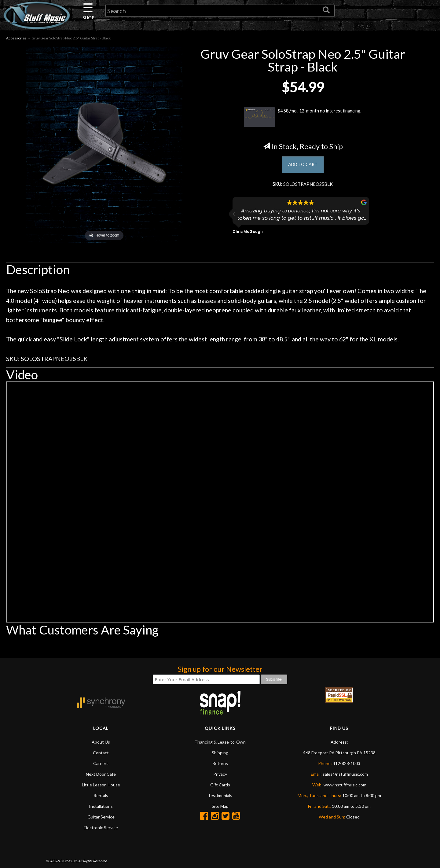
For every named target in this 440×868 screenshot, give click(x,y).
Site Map (220, 807)
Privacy (220, 775)
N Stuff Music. (67, 862)
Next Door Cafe (101, 775)
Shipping (220, 754)
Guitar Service (101, 818)
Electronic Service (101, 828)
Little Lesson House (101, 786)
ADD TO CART (303, 167)
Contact (101, 754)
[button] (234, 219)
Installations (101, 807)
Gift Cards (220, 786)
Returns (220, 764)
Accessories (16, 39)
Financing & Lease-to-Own (220, 743)
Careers (101, 764)
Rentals (101, 796)
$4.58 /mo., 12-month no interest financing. (303, 118)
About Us (101, 743)
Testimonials (220, 796)
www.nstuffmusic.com (345, 786)
